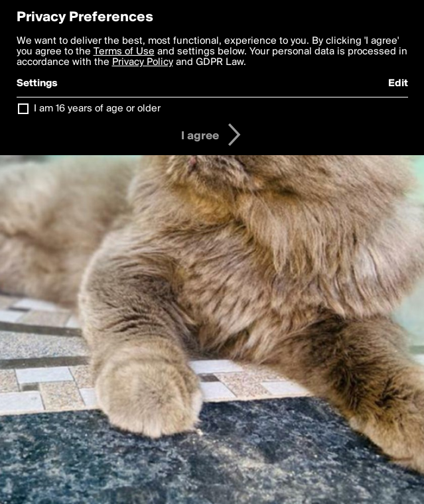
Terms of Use (124, 52)
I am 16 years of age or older (97, 109)
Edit (398, 84)
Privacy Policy (143, 62)
